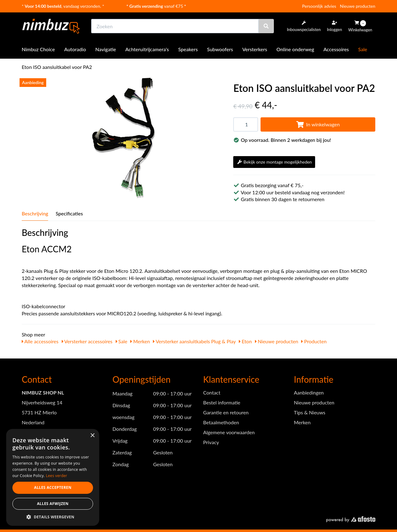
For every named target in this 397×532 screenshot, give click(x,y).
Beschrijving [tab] (35, 213)
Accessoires (336, 49)
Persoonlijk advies (319, 6)
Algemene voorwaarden (229, 432)
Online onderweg (295, 49)
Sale (363, 49)
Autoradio (75, 49)
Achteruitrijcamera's (147, 49)
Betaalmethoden (221, 422)
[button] (53, 517)
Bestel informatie (222, 402)
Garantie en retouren (226, 412)
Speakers (188, 49)
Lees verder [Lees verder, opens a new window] (57, 476)
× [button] (92, 436)
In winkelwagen (318, 124)
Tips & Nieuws (310, 412)
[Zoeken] (266, 26)
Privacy (211, 442)
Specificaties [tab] (69, 213)
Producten (314, 341)
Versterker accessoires (87, 341)
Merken (140, 341)
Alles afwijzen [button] (53, 504)
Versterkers (255, 49)
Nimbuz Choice (38, 49)
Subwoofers (220, 49)
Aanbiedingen (309, 392)
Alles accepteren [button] (53, 487)
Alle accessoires (40, 341)
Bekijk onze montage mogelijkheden (274, 162)
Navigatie (106, 49)
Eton (245, 341)
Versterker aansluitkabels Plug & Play (194, 341)
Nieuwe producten (358, 6)
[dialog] (53, 478)
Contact (212, 392)
